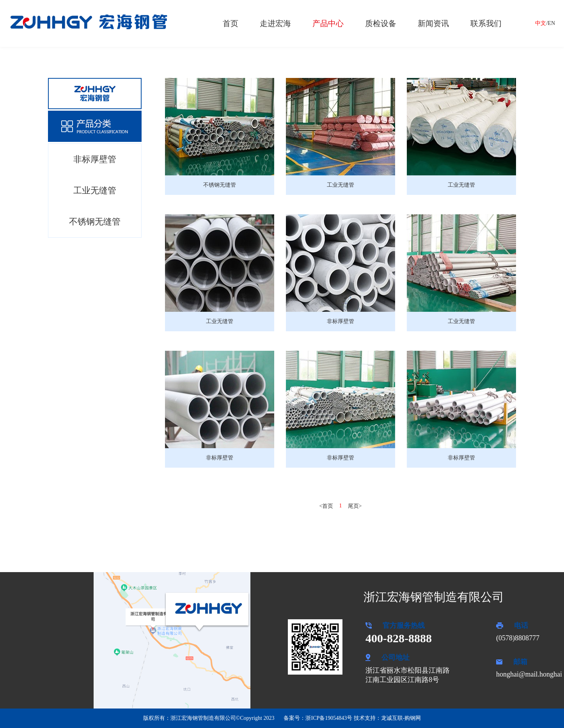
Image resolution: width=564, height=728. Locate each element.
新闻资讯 (433, 23)
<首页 (326, 506)
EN (551, 23)
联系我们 (486, 23)
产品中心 (328, 23)
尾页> (355, 506)
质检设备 (381, 23)
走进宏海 (275, 23)
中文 (541, 23)
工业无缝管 (95, 190)
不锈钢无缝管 (95, 222)
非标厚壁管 (95, 159)
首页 (231, 23)
